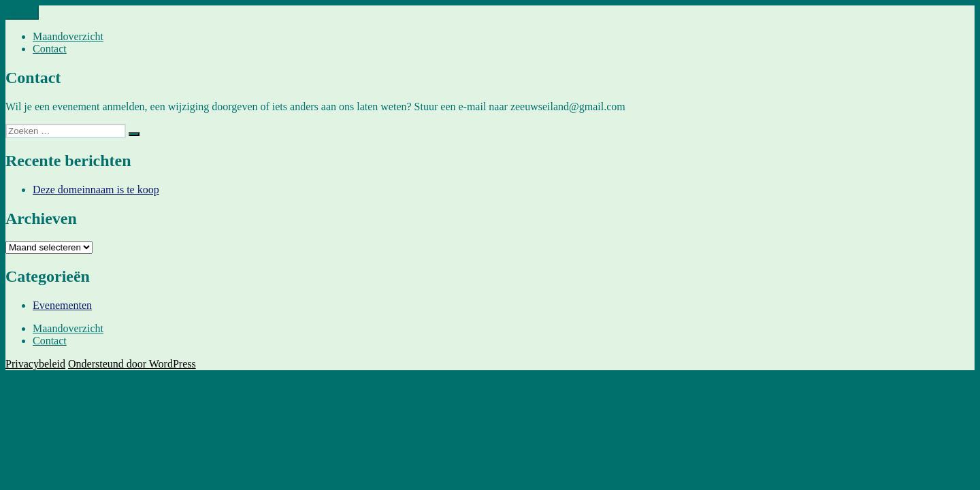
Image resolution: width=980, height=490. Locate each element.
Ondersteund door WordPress (132, 364)
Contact (50, 49)
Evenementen (62, 305)
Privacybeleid (35, 364)
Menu (22, 13)
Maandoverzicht (68, 36)
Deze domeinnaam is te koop (96, 190)
